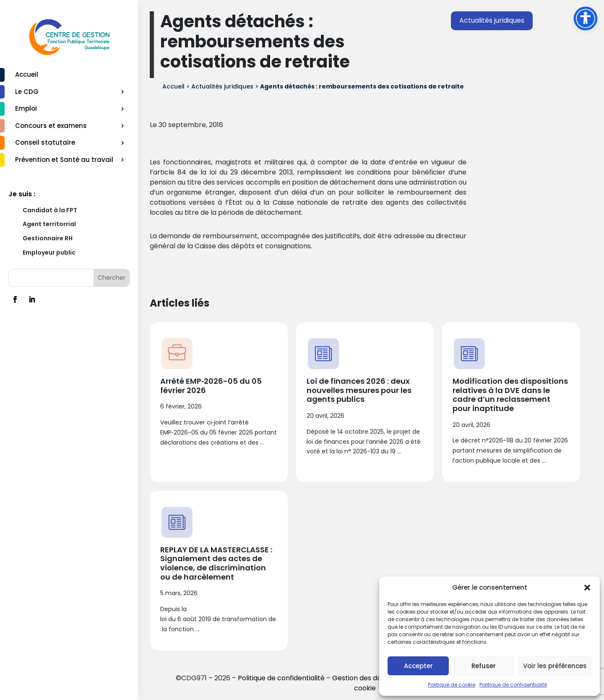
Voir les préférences (555, 666)
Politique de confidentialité (513, 685)
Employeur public (49, 252)
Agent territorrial (49, 224)
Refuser (484, 666)
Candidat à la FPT (50, 210)
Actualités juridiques (492, 20)
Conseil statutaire (45, 142)
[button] (587, 588)
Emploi (26, 108)
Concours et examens (51, 126)
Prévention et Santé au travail (64, 160)
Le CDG (27, 92)
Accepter (418, 666)
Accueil (27, 74)
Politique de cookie (452, 685)
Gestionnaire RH (48, 238)
